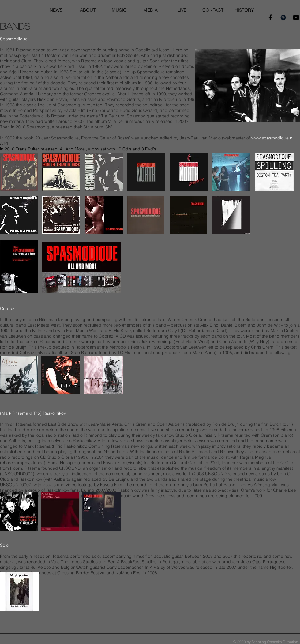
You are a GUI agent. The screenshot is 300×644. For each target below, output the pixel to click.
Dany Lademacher (125, 567)
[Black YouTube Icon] (296, 17)
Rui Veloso (41, 567)
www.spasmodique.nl (272, 138)
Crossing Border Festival (81, 573)
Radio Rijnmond (87, 435)
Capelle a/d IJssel (153, 50)
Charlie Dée (285, 490)
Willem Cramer (182, 320)
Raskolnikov (31, 479)
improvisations (226, 446)
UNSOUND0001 (17, 474)
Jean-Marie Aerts (198, 353)
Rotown (58, 116)
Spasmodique (151, 72)
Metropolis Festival (127, 347)
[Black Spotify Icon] (283, 17)
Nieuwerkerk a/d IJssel (64, 66)
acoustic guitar (168, 556)
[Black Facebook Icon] (270, 17)
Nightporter (281, 567)
